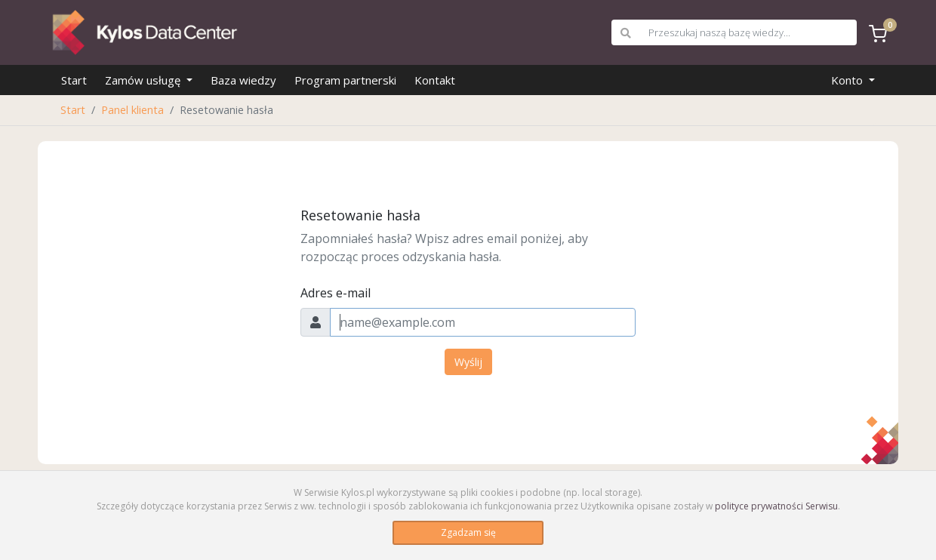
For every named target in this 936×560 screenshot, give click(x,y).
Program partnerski (345, 80)
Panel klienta (132, 110)
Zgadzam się (468, 532)
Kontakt (435, 80)
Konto (848, 80)
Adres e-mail (336, 293)
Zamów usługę (144, 80)
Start (74, 80)
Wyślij (468, 362)
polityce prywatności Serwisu (776, 506)
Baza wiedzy (243, 80)
